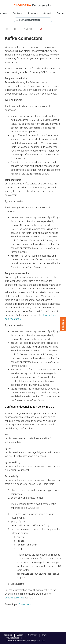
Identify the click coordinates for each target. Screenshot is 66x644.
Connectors (25, 602)
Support (47, 13)
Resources (32, 13)
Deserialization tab (14, 596)
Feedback (63, 324)
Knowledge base (13, 638)
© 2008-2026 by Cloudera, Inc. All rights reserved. (26, 641)
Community (33, 635)
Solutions (17, 13)
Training (45, 635)
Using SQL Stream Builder (22, 29)
